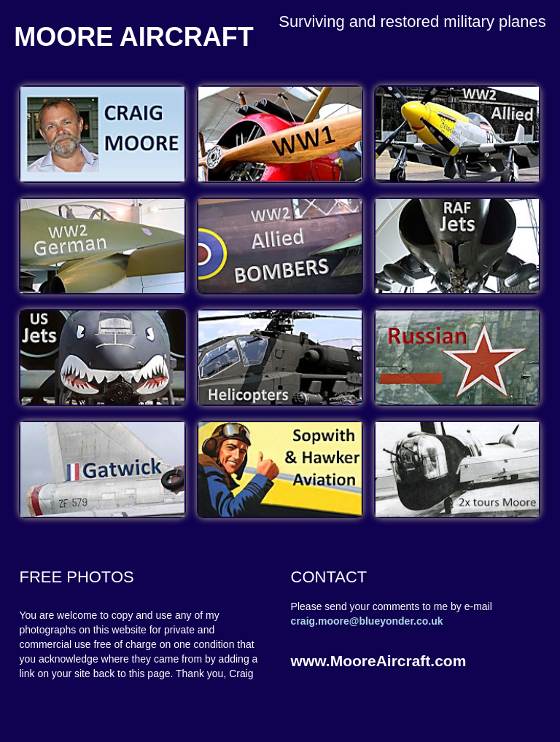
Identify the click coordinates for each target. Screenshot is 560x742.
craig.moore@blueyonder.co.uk (367, 621)
